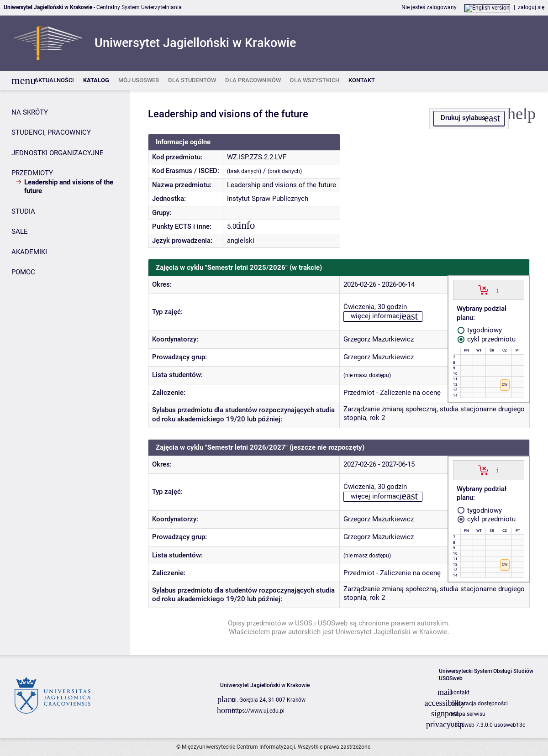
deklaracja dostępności (479, 703)
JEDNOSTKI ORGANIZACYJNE (58, 153)
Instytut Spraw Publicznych (268, 199)
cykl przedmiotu (487, 339)
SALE (20, 231)
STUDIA (23, 211)
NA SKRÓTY (30, 112)
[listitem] (54, 81)
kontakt (460, 693)
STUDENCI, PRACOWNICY (51, 132)
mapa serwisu (468, 714)
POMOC (23, 272)
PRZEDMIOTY (32, 173)
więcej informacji (377, 316)
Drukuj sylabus (463, 118)
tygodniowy (480, 330)
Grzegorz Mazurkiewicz (379, 339)
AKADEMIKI (29, 252)
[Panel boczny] (65, 373)
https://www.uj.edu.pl (258, 711)
